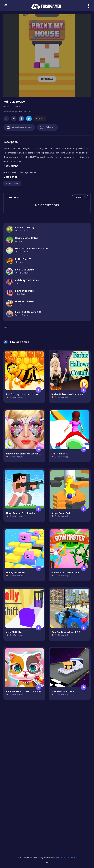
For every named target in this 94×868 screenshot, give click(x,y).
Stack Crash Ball (61, 513)
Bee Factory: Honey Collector (22, 394)
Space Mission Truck (63, 692)
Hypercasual (12, 183)
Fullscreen (47, 127)
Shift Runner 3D (60, 454)
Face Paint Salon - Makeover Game (26, 454)
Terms (59, 857)
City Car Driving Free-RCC (66, 632)
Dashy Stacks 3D (16, 573)
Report (40, 119)
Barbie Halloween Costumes (67, 394)
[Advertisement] (47, 742)
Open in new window (19, 127)
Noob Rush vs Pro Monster (21, 513)
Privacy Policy (70, 857)
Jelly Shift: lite (14, 632)
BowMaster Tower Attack (65, 573)
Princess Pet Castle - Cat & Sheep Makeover (31, 692)
